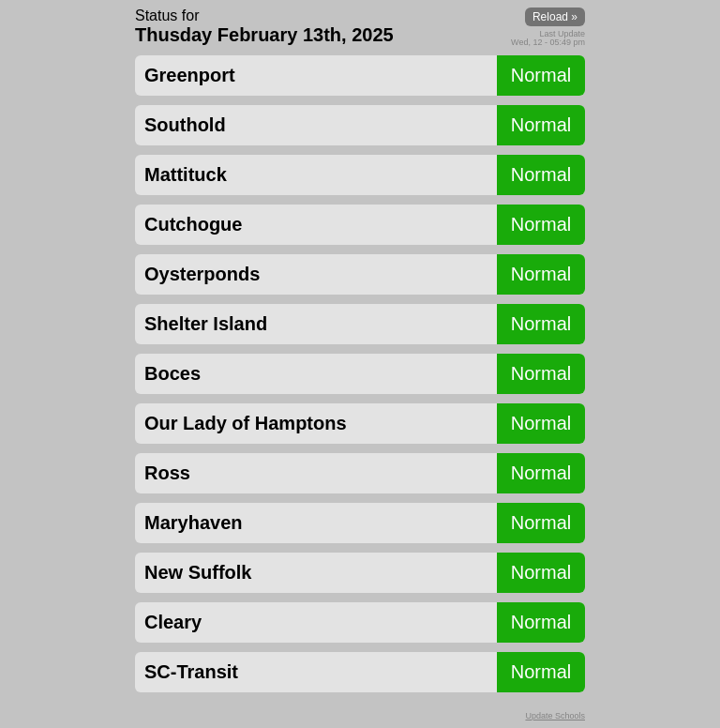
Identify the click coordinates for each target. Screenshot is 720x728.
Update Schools (555, 716)
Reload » (555, 17)
